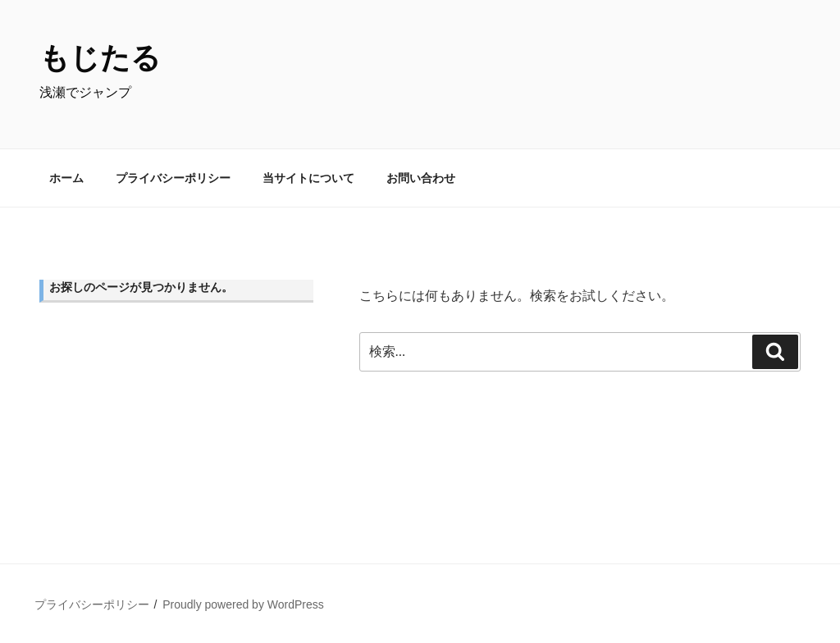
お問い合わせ (421, 178)
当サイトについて (308, 178)
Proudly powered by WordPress (243, 604)
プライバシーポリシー (173, 178)
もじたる (100, 58)
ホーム (66, 178)
